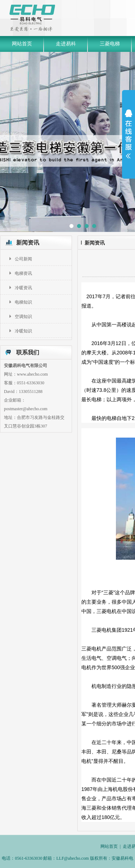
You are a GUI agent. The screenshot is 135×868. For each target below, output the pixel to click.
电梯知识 (23, 302)
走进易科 (66, 44)
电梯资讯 (23, 273)
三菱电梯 (110, 44)
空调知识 (23, 317)
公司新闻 (23, 259)
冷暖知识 (23, 331)
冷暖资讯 (23, 288)
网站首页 (22, 44)
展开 (129, 134)
